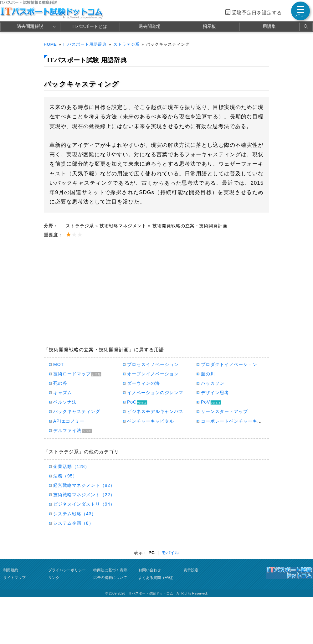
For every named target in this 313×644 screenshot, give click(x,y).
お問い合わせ (150, 570)
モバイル (170, 553)
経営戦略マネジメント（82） (84, 485)
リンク (54, 578)
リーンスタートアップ (224, 411)
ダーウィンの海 (144, 383)
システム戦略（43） (75, 514)
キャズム (63, 393)
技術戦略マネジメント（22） (84, 495)
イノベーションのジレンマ (155, 393)
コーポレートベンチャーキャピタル (239, 421)
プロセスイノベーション (153, 364)
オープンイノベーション (153, 374)
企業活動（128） (71, 466)
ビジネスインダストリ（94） (84, 504)
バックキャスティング (77, 411)
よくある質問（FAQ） (157, 578)
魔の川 (208, 374)
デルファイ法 (67, 430)
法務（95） (65, 476)
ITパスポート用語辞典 (85, 44)
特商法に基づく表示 (110, 570)
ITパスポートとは (90, 26)
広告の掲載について (110, 578)
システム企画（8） (73, 523)
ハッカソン (213, 383)
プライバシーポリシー (67, 570)
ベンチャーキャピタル (151, 421)
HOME (50, 44)
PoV (205, 402)
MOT (59, 364)
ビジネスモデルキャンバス (155, 411)
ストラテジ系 (126, 44)
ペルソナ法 (65, 402)
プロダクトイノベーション (229, 364)
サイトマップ (14, 578)
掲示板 (209, 26)
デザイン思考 (215, 393)
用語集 (269, 26)
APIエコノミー (69, 421)
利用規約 (11, 570)
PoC (132, 402)
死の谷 (60, 383)
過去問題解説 (30, 26)
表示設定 (191, 570)
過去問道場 (150, 26)
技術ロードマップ (72, 374)
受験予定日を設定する (257, 13)
